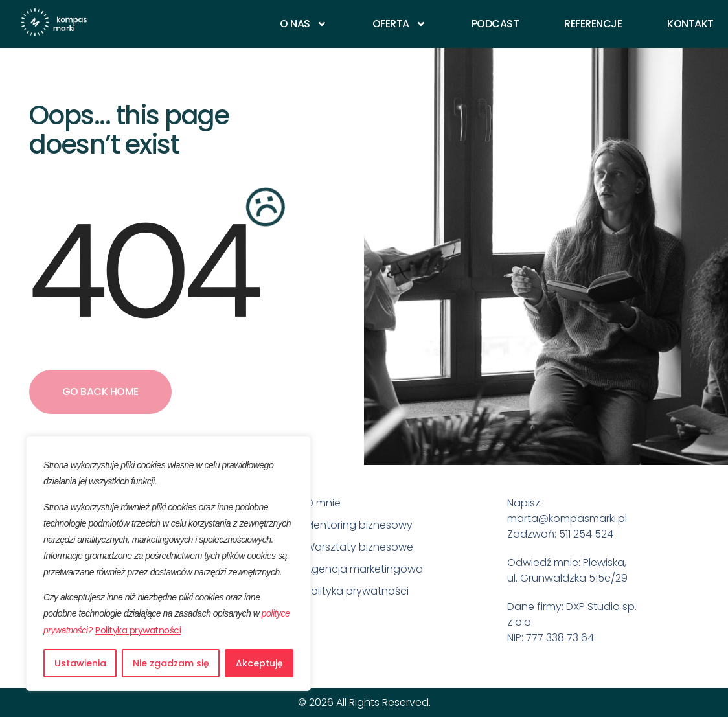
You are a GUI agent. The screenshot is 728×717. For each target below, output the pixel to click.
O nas (303, 24)
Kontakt (690, 24)
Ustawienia (80, 663)
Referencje (593, 24)
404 (142, 272)
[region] (168, 563)
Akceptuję (259, 663)
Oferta (399, 24)
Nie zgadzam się (171, 663)
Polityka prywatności (138, 630)
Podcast (495, 24)
